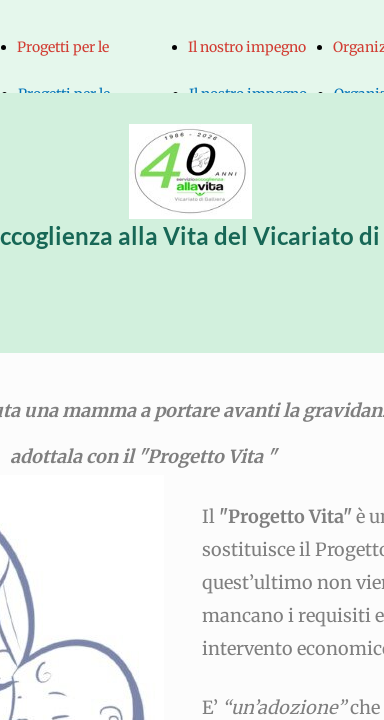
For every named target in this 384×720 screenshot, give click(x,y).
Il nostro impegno (247, 47)
